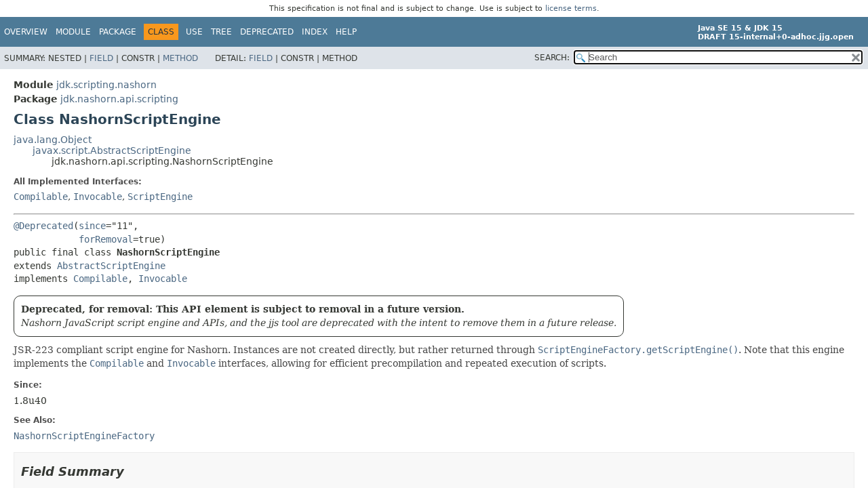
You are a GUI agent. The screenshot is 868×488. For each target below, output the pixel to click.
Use (194, 32)
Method (180, 58)
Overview (26, 32)
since (92, 226)
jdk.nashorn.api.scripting (119, 99)
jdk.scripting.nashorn (106, 85)
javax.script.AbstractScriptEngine (112, 150)
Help (346, 32)
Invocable (98, 197)
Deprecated (267, 32)
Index (315, 32)
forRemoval (106, 239)
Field (101, 58)
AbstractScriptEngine (111, 266)
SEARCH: (552, 58)
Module (73, 32)
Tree (221, 32)
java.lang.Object (53, 140)
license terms (571, 8)
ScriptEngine (160, 197)
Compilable (41, 197)
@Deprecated (43, 226)
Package (118, 32)
